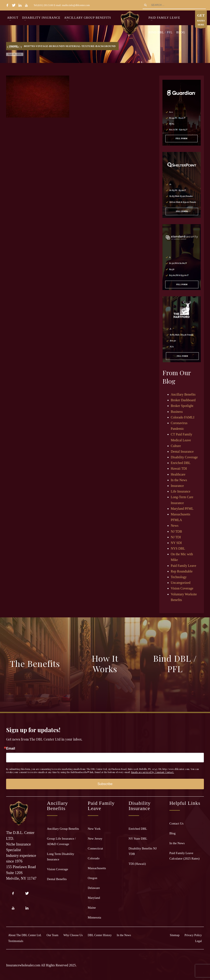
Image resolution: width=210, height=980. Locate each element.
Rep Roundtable (182, 571)
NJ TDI (176, 537)
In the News (179, 480)
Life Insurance (181, 491)
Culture (176, 446)
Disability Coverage (184, 457)
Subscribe (105, 784)
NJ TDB (177, 531)
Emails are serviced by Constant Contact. (153, 772)
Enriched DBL (181, 463)
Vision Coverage (182, 588)
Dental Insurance (182, 451)
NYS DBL (178, 548)
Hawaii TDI (179, 468)
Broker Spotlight (182, 406)
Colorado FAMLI (183, 417)
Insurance (177, 486)
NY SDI (176, 543)
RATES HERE (201, 20)
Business (177, 412)
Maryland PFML (182, 509)
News (175, 526)
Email (11, 749)
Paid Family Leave (184, 566)
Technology (179, 577)
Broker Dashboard (183, 400)
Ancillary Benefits (183, 394)
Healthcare (178, 474)
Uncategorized (181, 583)
